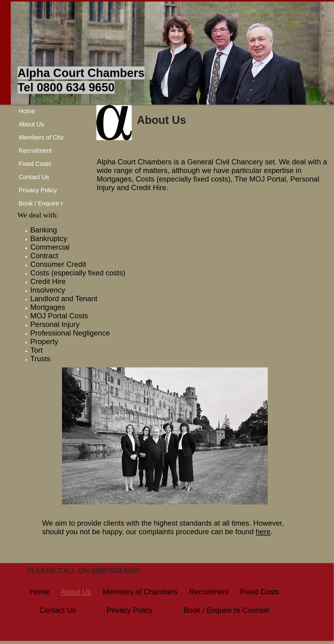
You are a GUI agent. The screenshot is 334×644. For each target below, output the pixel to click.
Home (27, 111)
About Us (31, 124)
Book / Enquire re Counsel (54, 203)
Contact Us (34, 177)
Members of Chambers (50, 137)
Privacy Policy (38, 190)
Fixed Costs (35, 164)
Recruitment (35, 151)
